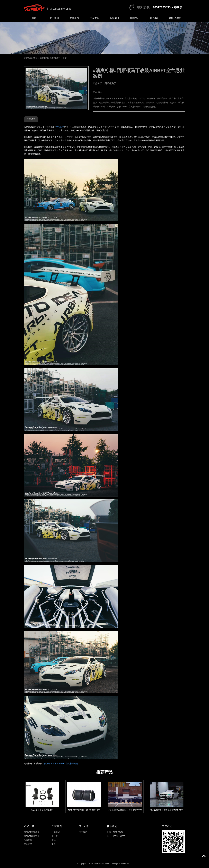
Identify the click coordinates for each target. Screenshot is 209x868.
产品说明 (31, 119)
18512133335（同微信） (169, 7)
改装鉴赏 (74, 18)
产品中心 (94, 18)
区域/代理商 (175, 18)
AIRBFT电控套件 (32, 836)
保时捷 (55, 836)
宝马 (54, 844)
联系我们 (155, 18)
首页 (34, 18)
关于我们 (54, 18)
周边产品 (28, 844)
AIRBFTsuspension (102, 864)
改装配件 (28, 840)
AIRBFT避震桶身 (32, 832)
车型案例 (115, 18)
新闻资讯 (135, 18)
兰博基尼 (56, 832)
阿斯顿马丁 (55, 58)
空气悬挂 (60, 127)
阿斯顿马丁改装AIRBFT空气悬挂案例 (61, 763)
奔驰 (54, 840)
